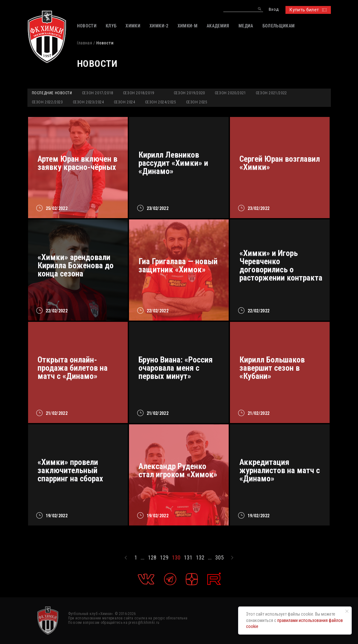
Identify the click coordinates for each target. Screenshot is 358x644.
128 (152, 558)
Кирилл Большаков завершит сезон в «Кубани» (272, 368)
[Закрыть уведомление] (347, 611)
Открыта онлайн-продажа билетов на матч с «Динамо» (73, 368)
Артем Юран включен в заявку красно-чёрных (77, 163)
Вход (274, 10)
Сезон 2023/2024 (88, 102)
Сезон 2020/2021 (230, 93)
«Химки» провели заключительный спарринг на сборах (70, 470)
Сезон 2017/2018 (98, 93)
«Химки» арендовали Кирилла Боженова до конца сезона (76, 265)
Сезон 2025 (197, 102)
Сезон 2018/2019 (139, 93)
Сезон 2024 (125, 102)
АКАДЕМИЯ (218, 26)
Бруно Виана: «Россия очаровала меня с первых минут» (176, 368)
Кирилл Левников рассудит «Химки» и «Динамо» (173, 163)
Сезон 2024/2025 (161, 102)
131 (188, 558)
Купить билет (308, 10)
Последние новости (52, 93)
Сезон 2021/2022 (271, 93)
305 (219, 558)
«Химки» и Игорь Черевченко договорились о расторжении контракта (281, 265)
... (143, 558)
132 (200, 558)
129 (164, 558)
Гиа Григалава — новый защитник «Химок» (178, 265)
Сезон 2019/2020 (189, 93)
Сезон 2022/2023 (47, 102)
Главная (85, 43)
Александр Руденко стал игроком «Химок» (178, 470)
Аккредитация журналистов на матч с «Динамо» (280, 470)
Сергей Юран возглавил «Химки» (280, 163)
